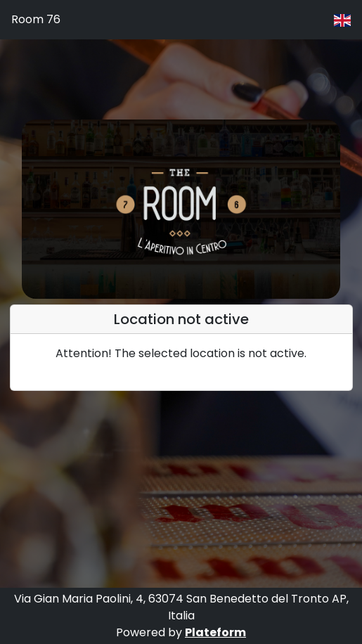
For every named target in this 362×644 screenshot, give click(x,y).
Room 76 (36, 19)
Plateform (215, 632)
